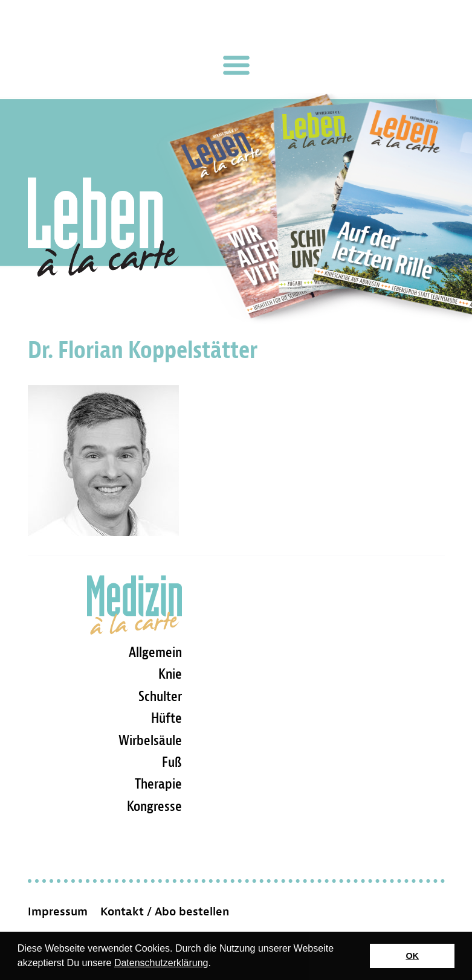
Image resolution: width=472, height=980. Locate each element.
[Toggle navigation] (236, 65)
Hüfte (166, 718)
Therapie (158, 784)
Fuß (172, 762)
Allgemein (155, 652)
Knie (170, 674)
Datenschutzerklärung (161, 963)
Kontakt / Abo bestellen (165, 912)
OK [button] (412, 956)
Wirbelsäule (150, 740)
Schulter (160, 696)
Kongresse (154, 806)
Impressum (58, 912)
